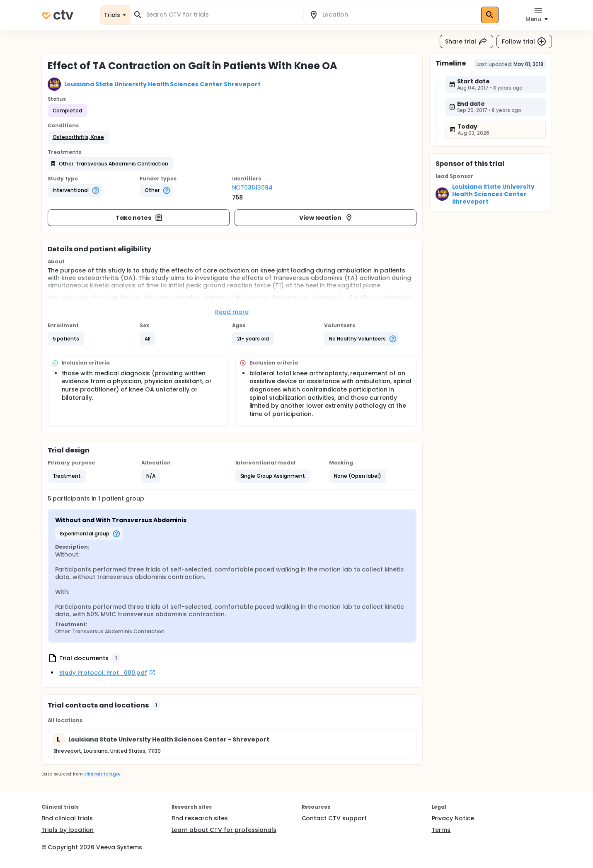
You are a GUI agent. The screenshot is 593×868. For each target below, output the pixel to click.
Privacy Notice (453, 818)
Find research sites (200, 818)
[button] (78, 137)
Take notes (139, 218)
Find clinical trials (67, 818)
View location (326, 218)
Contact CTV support (334, 818)
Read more (232, 312)
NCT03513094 (253, 187)
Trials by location (68, 830)
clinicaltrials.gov (102, 774)
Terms (441, 830)
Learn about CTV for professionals (224, 830)
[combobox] (222, 15)
